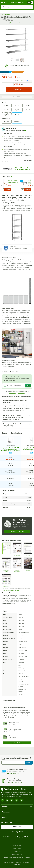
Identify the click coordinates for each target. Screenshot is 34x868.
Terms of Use (12, 393)
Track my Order (17, 832)
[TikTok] (17, 800)
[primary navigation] (5, 2)
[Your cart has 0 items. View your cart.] (30, 2)
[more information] (25, 130)
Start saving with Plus (13, 773)
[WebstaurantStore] (17, 789)
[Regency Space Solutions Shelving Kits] (6, 580)
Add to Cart (8, 190)
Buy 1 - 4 (4, 75)
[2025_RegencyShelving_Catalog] (28, 565)
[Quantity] (4, 90)
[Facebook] (12, 800)
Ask (28, 386)
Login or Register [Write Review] (17, 743)
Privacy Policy (21, 393)
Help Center (17, 827)
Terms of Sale (17, 845)
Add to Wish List (17, 97)
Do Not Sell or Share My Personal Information (17, 857)
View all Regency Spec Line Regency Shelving (23, 169)
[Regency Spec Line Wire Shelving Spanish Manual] (17, 565)
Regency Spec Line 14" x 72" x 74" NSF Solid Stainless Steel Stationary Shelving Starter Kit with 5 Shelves (10, 449)
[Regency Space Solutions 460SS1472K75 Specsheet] (6, 549)
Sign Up (29, 763)
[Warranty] (28, 549)
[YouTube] (7, 800)
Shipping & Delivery (23, 837)
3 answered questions (16, 23)
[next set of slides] (32, 185)
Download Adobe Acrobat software (10, 590)
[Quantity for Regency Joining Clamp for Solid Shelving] (22, 190)
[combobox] (17, 7)
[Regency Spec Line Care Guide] (6, 565)
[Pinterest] (21, 800)
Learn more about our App (14, 783)
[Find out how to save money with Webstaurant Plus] (2, 181)
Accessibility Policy (17, 854)
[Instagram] (2, 800)
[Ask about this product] (17, 386)
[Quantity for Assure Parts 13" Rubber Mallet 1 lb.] (2, 190)
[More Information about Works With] (12, 176)
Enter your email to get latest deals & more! (16, 759)
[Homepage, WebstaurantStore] (17, 2)
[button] (12, 60)
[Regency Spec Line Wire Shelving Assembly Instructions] (17, 549)
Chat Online (8, 837)
